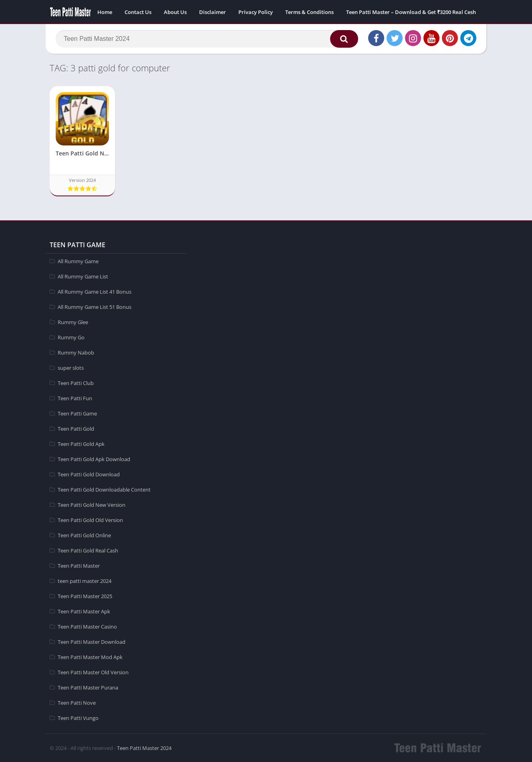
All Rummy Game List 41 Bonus (95, 292)
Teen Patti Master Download (92, 642)
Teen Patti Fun (75, 398)
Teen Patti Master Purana (88, 687)
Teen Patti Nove (77, 703)
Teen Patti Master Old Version (93, 672)
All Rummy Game (78, 261)
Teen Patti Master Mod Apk (90, 657)
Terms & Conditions (309, 12)
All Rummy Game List (83, 276)
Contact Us (138, 12)
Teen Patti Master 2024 (144, 748)
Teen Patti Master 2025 (85, 596)
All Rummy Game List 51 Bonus (95, 307)
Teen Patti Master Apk (84, 611)
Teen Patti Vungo (78, 718)
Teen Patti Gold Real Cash (88, 550)
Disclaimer (213, 12)
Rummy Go (71, 337)
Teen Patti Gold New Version (92, 505)
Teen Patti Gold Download (89, 474)
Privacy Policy (256, 12)
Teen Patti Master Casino (87, 627)
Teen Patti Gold (76, 429)
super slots (71, 368)
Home (105, 12)
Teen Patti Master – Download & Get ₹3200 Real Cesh (411, 12)
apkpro (54, 225)
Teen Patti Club (76, 383)
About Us (175, 12)
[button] (344, 39)
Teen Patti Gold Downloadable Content (104, 490)
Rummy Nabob (76, 353)
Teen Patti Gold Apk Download (94, 459)
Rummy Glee (73, 322)
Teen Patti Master (79, 566)
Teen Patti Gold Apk (81, 444)
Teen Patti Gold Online (84, 535)
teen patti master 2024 (85, 581)
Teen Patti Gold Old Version (90, 520)
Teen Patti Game (77, 413)
